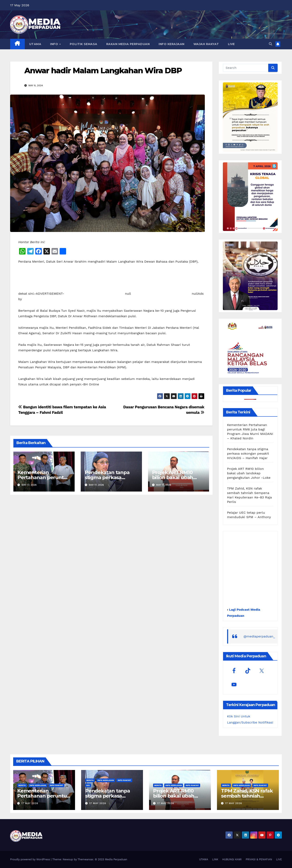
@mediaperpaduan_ (259, 636)
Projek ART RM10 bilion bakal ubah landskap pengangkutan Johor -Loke (249, 473)
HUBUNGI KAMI (232, 859)
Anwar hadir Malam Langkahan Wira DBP (103, 71)
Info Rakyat (56, 785)
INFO (55, 44)
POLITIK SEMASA (84, 44)
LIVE (231, 44)
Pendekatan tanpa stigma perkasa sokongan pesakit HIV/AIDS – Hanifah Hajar (248, 453)
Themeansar (85, 859)
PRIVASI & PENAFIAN (259, 859)
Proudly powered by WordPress (31, 859)
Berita (22, 785)
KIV (88, 785)
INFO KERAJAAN (172, 44)
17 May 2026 (30, 803)
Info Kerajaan (38, 785)
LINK (215, 859)
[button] (271, 44)
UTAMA (35, 44)
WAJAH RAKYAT (206, 44)
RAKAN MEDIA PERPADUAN (128, 44)
